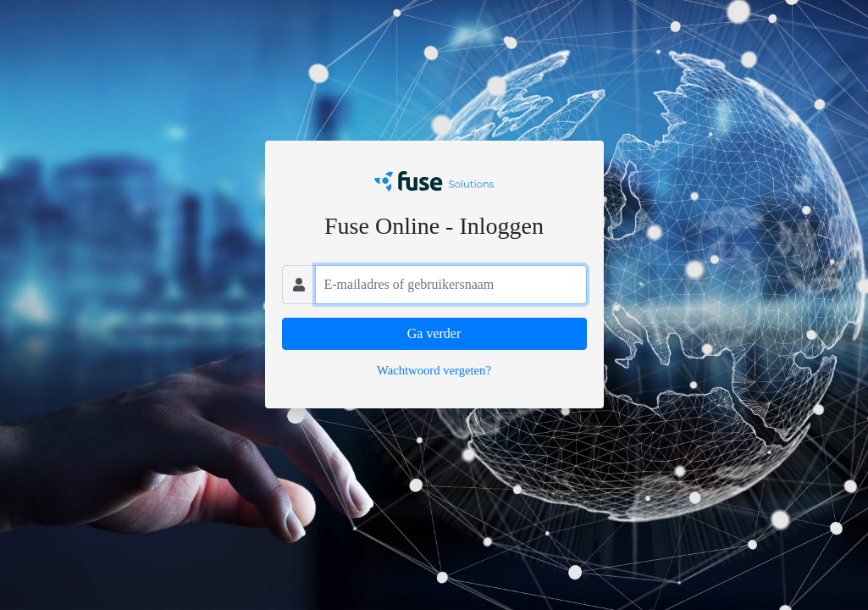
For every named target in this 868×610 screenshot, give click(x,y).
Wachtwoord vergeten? (434, 370)
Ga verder (434, 333)
